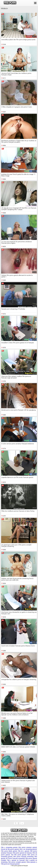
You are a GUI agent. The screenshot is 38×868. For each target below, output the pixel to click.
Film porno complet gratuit (17, 862)
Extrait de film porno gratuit (10, 849)
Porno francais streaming (16, 858)
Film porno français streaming (23, 857)
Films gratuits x (32, 862)
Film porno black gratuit (9, 851)
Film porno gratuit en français (22, 853)
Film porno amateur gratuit (28, 847)
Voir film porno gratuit (19, 855)
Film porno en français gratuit (10, 864)
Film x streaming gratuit (9, 847)
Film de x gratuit (24, 851)
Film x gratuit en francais (16, 860)
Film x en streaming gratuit (28, 849)
